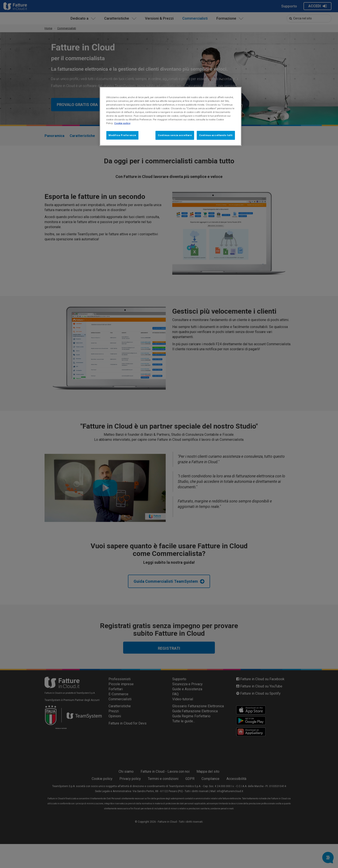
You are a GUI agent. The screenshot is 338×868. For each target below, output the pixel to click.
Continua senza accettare (175, 135)
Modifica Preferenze (122, 135)
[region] (171, 116)
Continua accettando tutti (216, 135)
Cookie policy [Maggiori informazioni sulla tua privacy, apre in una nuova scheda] (122, 123)
